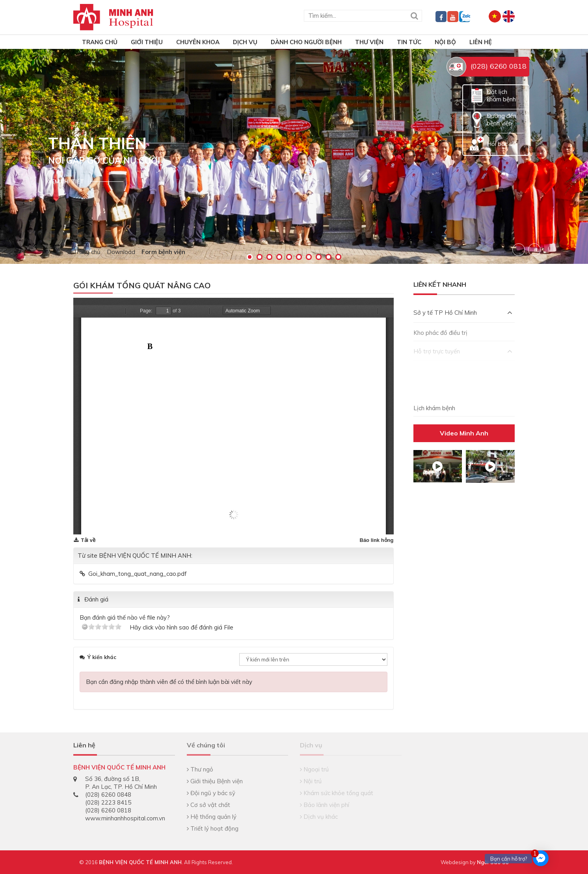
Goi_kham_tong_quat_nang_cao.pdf (138, 574)
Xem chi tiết (66, 181)
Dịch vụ (245, 42)
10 (338, 257)
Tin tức (409, 42)
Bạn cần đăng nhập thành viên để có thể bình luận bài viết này (169, 682)
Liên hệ (481, 42)
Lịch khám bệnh (434, 408)
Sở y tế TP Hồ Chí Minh (463, 313)
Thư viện (369, 42)
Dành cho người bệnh (306, 42)
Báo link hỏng (377, 540)
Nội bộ (445, 42)
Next (534, 250)
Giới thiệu (147, 42)
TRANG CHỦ (100, 42)
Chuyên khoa (198, 42)
